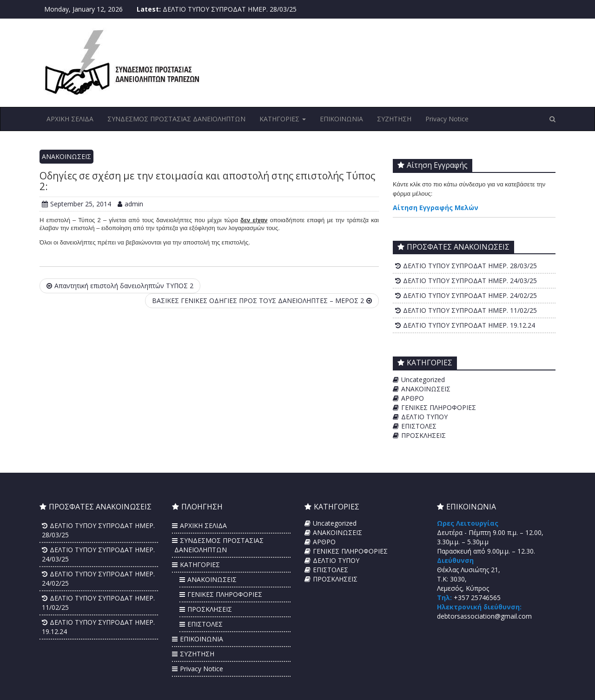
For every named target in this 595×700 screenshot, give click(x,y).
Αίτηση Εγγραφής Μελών (436, 208)
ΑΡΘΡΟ (413, 398)
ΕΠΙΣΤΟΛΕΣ (419, 426)
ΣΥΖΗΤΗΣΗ (394, 119)
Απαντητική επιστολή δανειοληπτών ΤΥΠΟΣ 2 (120, 286)
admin (130, 204)
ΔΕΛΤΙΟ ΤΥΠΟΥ (424, 417)
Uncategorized (423, 380)
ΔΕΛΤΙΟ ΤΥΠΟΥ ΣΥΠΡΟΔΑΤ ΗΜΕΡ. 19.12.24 (469, 325)
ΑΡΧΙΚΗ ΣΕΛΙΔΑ (70, 119)
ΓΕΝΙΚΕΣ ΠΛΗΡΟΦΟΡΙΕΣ (439, 407)
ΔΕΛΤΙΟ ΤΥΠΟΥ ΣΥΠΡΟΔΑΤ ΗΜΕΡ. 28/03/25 (230, 9)
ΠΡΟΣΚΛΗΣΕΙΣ (423, 435)
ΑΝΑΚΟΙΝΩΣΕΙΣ (66, 156)
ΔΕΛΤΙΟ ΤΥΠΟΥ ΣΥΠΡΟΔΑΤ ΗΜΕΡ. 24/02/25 (470, 295)
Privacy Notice (447, 119)
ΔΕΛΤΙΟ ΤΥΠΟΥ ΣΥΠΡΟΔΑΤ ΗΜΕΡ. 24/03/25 (470, 281)
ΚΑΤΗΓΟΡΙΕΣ (283, 119)
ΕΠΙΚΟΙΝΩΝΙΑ (341, 119)
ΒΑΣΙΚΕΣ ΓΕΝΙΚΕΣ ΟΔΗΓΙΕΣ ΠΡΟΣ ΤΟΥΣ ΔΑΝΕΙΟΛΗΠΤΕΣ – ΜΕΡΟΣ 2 (262, 300)
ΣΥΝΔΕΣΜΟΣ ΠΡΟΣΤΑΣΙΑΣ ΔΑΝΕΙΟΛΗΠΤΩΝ (176, 119)
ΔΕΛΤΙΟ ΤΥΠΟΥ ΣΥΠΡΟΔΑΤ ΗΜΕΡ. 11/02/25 (470, 310)
